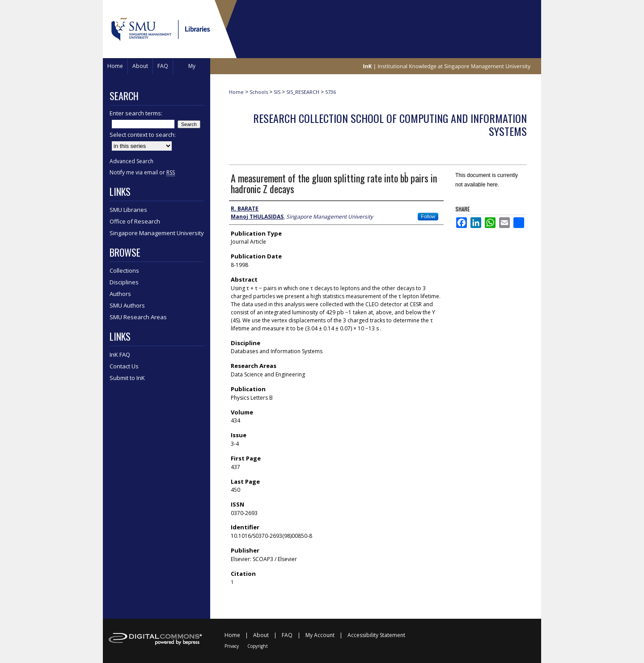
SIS (277, 92)
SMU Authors (127, 305)
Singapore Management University (157, 233)
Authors (120, 294)
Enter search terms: (136, 113)
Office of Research (135, 221)
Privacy (232, 646)
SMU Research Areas (138, 317)
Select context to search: (143, 135)
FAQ (287, 635)
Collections (124, 270)
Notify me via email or (142, 172)
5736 (330, 92)
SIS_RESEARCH (303, 92)
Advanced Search (131, 161)
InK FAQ (120, 355)
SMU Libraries (128, 210)
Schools (259, 92)
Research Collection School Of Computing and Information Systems (390, 125)
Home (236, 92)
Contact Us (124, 366)
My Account (320, 635)
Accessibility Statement (376, 635)
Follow (428, 216)
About (261, 635)
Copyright (258, 646)
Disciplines (124, 282)
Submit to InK (127, 378)
